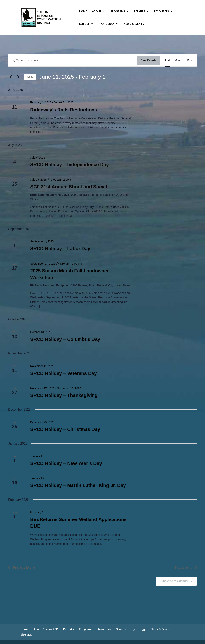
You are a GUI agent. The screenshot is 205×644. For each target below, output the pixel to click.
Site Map (27, 634)
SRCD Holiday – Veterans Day (64, 373)
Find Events (149, 60)
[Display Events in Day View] (189, 60)
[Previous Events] (11, 77)
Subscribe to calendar (174, 581)
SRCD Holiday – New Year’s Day (66, 463)
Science (84, 24)
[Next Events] (18, 77)
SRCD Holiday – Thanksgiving (64, 395)
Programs (118, 11)
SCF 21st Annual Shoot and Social (69, 187)
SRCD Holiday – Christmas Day (65, 429)
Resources (162, 11)
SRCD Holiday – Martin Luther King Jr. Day (78, 485)
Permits (140, 11)
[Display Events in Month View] (178, 60)
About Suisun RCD (46, 629)
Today (30, 77)
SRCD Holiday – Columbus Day (65, 339)
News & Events (134, 24)
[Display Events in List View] (167, 60)
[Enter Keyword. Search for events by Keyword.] (73, 60)
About (97, 11)
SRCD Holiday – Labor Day (60, 249)
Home (83, 11)
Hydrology (107, 24)
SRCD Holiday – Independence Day (70, 165)
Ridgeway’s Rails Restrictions (64, 110)
